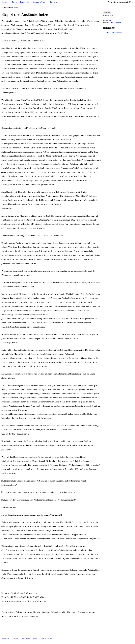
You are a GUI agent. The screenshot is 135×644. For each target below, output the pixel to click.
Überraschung (108, 15)
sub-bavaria (26, 639)
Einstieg (5, 2)
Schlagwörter (39, 2)
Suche (107, 12)
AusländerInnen (115, 23)
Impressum (5, 639)
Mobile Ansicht (46, 639)
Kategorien (25, 2)
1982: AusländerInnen (114, 33)
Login (35, 639)
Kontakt (15, 639)
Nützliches (53, 2)
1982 (109, 21)
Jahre (14, 2)
